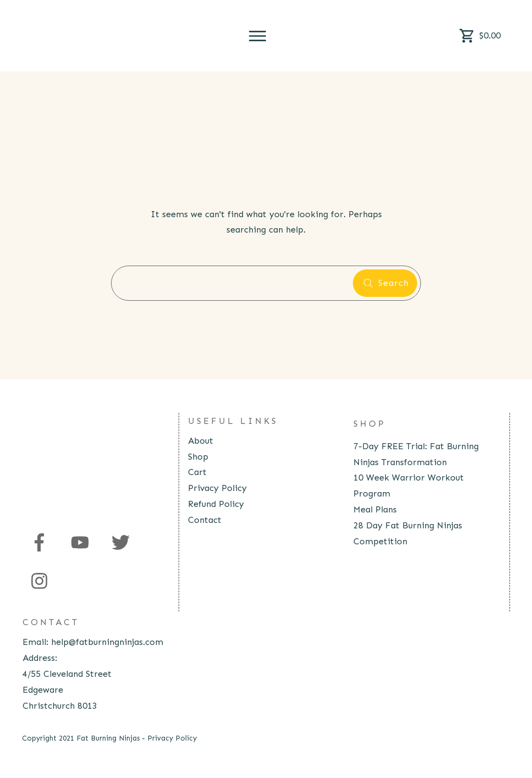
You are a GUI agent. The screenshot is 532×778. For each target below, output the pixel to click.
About (201, 441)
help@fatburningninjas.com (107, 642)
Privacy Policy (217, 488)
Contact (205, 520)
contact (51, 622)
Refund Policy (216, 504)
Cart (197, 472)
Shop (198, 457)
